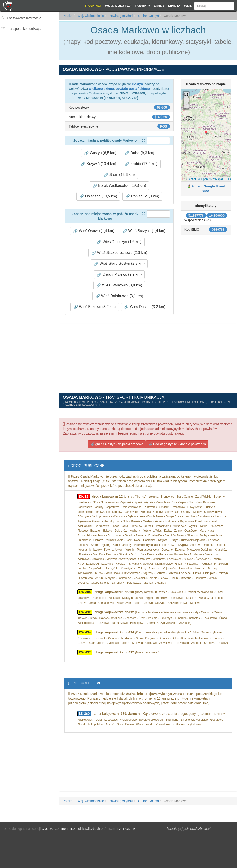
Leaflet (192, 179)
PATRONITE (126, 829)
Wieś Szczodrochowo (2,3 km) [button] (119, 253)
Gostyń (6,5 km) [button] (100, 153)
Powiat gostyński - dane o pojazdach (177, 444)
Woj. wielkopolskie (90, 16)
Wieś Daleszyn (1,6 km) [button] (119, 242)
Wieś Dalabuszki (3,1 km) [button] (119, 296)
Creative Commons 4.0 (58, 829)
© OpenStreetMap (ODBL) (214, 179)
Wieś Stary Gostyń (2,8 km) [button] (119, 264)
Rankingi (93, 6)
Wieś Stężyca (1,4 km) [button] (144, 231)
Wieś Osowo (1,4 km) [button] (94, 231)
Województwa (118, 6)
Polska (68, 16)
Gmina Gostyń (148, 16)
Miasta (174, 6)
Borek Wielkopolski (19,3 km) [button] (119, 186)
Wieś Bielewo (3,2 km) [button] (95, 307)
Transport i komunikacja (24, 29)
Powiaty (143, 6)
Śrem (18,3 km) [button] (119, 175)
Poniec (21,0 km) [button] (142, 196)
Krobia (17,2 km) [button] (141, 164)
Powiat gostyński (121, 16)
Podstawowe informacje (24, 18)
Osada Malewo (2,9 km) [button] (119, 274)
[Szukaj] (214, 6)
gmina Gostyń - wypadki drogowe (117, 444)
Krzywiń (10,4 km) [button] (99, 164)
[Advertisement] (30, 53)
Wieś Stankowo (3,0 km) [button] (119, 285)
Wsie (188, 6)
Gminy (159, 6)
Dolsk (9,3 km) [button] (140, 153)
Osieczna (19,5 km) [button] (98, 196)
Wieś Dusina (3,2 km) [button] (145, 307)
